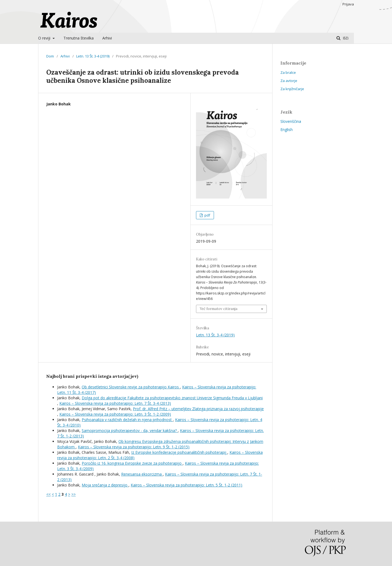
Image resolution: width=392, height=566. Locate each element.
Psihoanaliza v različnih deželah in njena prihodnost (127, 420)
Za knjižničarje (292, 89)
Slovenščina (291, 121)
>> (73, 494)
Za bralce (288, 72)
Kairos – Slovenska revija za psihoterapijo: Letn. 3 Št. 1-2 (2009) (115, 414)
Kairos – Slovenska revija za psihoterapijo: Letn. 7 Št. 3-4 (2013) (115, 403)
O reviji (45, 38)
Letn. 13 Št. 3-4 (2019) (93, 56)
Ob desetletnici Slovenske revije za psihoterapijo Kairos (131, 387)
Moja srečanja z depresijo (105, 485)
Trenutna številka (79, 38)
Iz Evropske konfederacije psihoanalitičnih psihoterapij (179, 452)
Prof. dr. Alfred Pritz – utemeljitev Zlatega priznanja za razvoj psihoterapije (198, 409)
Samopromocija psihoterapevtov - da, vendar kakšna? (130, 430)
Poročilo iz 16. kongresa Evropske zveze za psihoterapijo (132, 463)
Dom (50, 56)
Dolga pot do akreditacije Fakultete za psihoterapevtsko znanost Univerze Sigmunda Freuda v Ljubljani (172, 398)
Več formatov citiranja (219, 309)
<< (48, 494)
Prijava (348, 4)
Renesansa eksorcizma (142, 474)
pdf (207, 215)
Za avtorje (289, 81)
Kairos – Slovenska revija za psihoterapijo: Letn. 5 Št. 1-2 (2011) (186, 485)
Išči (345, 38)
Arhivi (107, 38)
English (287, 130)
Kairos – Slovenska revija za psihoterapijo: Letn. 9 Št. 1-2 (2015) (134, 447)
